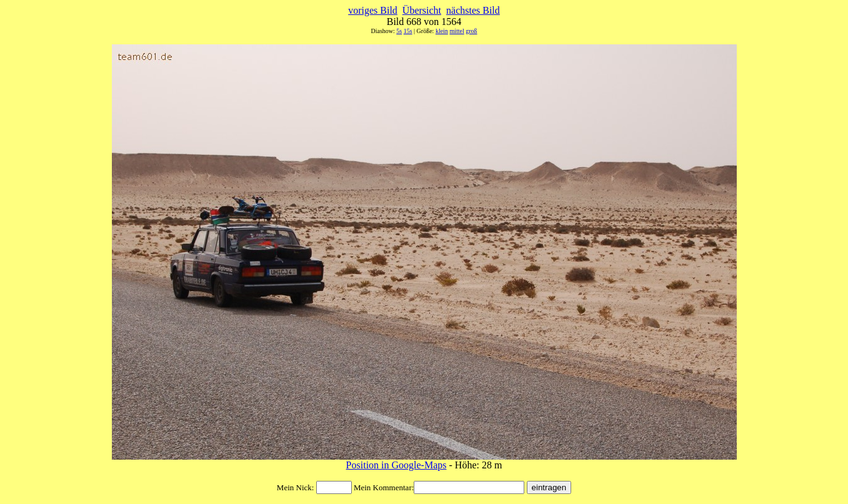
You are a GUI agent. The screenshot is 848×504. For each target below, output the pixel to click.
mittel (456, 31)
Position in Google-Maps (397, 465)
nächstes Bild (473, 10)
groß (471, 31)
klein (442, 31)
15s (408, 31)
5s (399, 31)
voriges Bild (373, 10)
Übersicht (422, 10)
